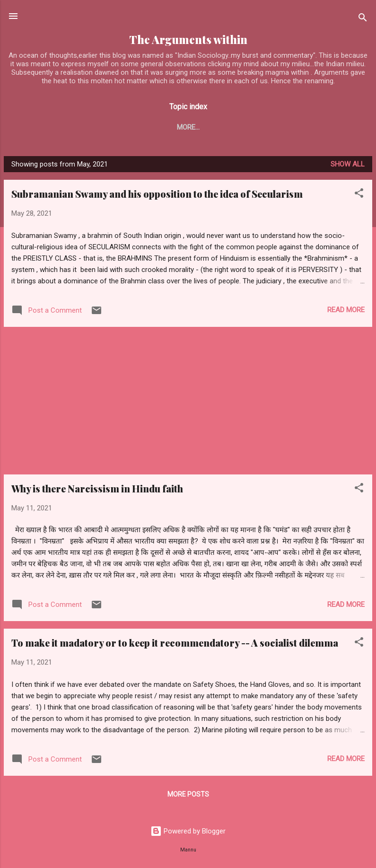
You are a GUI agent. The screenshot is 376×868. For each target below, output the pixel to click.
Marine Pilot (199, 127)
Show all (348, 166)
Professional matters (280, 127)
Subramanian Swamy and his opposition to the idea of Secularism (157, 196)
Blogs (66, 127)
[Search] (363, 19)
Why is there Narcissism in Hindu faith (97, 490)
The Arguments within (188, 39)
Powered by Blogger (188, 831)
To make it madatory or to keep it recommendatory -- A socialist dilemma (175, 644)
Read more (346, 312)
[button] (359, 197)
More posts (188, 796)
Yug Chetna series (127, 127)
